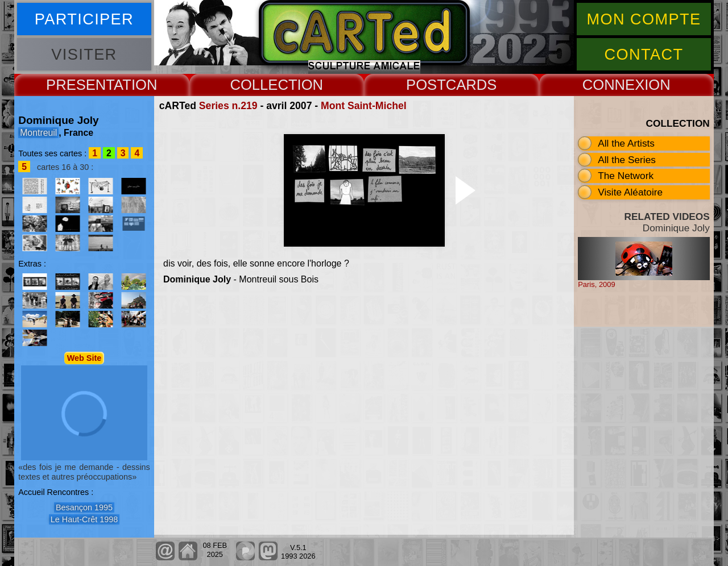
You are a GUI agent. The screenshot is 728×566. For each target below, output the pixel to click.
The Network (626, 176)
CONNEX (614, 85)
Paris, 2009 (597, 284)
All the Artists (626, 143)
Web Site (84, 358)
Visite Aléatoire (630, 192)
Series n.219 (228, 106)
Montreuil (38, 133)
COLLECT (263, 85)
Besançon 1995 (84, 507)
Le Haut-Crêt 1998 (84, 519)
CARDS (471, 85)
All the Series (627, 160)
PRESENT (80, 85)
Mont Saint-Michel (364, 106)
